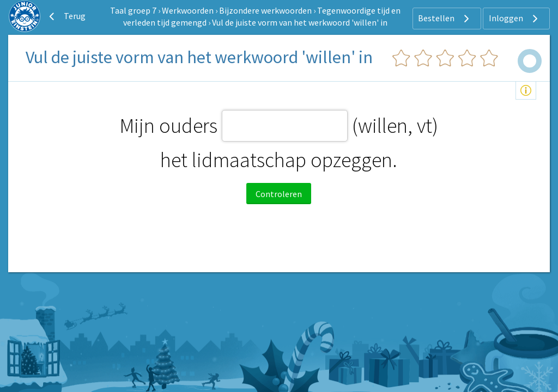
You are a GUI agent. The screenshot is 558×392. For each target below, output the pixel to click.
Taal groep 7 (133, 10)
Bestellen (445, 19)
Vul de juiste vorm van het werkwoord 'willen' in (300, 22)
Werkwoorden (188, 10)
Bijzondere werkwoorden (265, 10)
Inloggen (515, 19)
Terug (66, 16)
